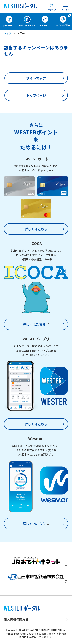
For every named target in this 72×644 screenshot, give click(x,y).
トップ (8, 33)
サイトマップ (36, 78)
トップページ (36, 95)
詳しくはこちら (36, 229)
